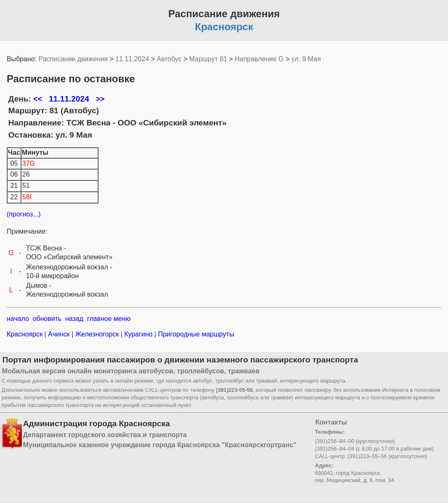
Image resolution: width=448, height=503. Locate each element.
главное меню (109, 319)
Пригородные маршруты (195, 334)
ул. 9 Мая (306, 59)
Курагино (138, 334)
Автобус (169, 59)
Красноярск (26, 334)
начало (18, 319)
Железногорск (97, 334)
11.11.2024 (132, 59)
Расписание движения (73, 59)
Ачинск (59, 334)
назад (74, 319)
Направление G (259, 59)
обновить (47, 319)
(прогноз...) (24, 214)
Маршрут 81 (208, 59)
